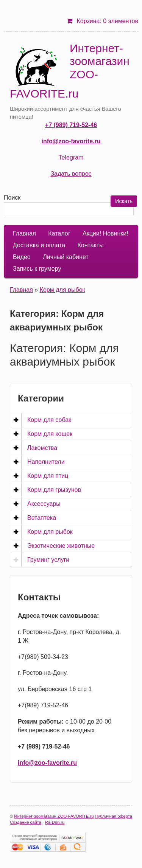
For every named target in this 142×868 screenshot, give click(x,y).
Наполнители (46, 462)
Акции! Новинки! (105, 233)
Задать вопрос (71, 174)
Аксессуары (44, 504)
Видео (22, 257)
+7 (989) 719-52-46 (71, 125)
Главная (24, 233)
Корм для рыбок (62, 290)
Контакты (90, 245)
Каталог (59, 233)
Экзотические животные (61, 546)
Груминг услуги (48, 560)
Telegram (71, 157)
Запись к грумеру (37, 269)
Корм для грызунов (54, 490)
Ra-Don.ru (55, 822)
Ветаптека (42, 518)
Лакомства (42, 448)
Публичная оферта (113, 816)
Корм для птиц (48, 476)
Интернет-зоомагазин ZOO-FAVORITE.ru (70, 71)
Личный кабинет (66, 257)
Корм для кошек (50, 434)
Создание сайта (26, 822)
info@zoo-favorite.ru (71, 141)
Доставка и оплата (39, 245)
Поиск (12, 198)
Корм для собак (49, 420)
